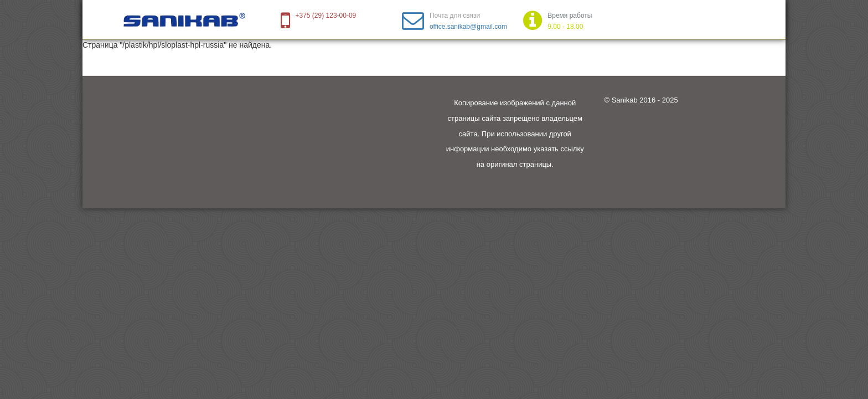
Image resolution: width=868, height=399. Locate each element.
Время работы (570, 16)
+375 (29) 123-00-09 (326, 16)
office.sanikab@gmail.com (468, 27)
